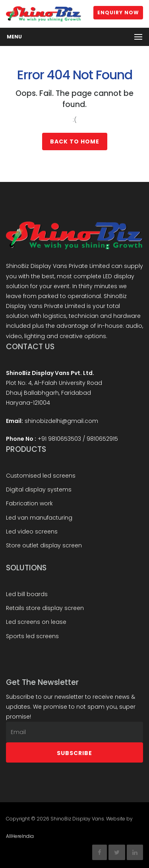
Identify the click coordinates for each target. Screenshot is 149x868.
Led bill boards (27, 594)
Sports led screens (32, 636)
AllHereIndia (20, 836)
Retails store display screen (45, 608)
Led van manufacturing (39, 518)
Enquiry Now (118, 12)
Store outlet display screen (44, 545)
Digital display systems (39, 489)
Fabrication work (29, 503)
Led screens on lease (36, 622)
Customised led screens (41, 476)
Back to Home (75, 141)
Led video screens (32, 532)
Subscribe (74, 753)
